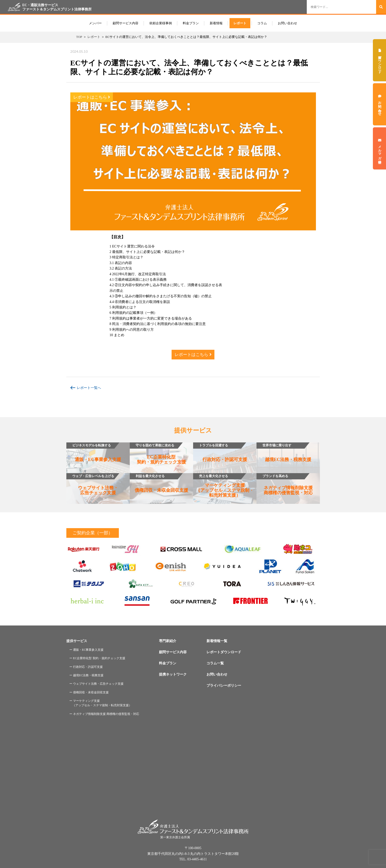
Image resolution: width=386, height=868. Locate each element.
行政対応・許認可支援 (220, 452)
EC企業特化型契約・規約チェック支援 (158, 453)
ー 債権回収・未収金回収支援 (89, 692)
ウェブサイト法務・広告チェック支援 (92, 484)
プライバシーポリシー (224, 686)
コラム (262, 23)
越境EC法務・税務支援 (284, 452)
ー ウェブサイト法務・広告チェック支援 (96, 684)
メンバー (95, 23)
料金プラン (191, 23)
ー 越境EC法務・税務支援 (87, 675)
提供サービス (77, 641)
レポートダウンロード (224, 652)
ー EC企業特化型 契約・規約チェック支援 (97, 658)
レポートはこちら (92, 97)
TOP (79, 37)
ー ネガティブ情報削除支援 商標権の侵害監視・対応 (104, 714)
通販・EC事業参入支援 (94, 452)
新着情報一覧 (217, 641)
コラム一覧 (215, 663)
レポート (240, 23)
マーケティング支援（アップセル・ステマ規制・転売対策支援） (223, 485)
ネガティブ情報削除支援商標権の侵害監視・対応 (285, 484)
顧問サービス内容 (126, 23)
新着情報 (216, 23)
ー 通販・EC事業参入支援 (87, 650)
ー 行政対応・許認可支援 (86, 667)
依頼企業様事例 (161, 23)
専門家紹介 (168, 641)
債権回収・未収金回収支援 (159, 483)
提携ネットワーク (173, 674)
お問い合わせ (287, 23)
